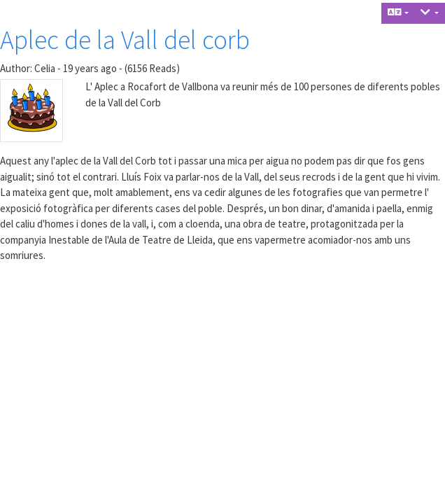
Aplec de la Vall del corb (125, 40)
